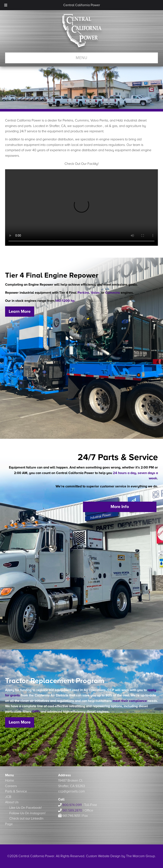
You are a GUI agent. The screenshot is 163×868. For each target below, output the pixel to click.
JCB (8, 797)
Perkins (83, 293)
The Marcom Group (141, 856)
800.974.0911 (72, 805)
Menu (82, 58)
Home (10, 780)
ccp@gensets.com (72, 791)
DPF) (36, 712)
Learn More (20, 312)
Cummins (113, 293)
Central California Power (82, 33)
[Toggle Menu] (6, 5)
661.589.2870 (72, 810)
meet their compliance (130, 701)
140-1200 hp (65, 301)
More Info (120, 507)
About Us (12, 802)
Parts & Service (16, 791)
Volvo (95, 293)
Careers (11, 786)
